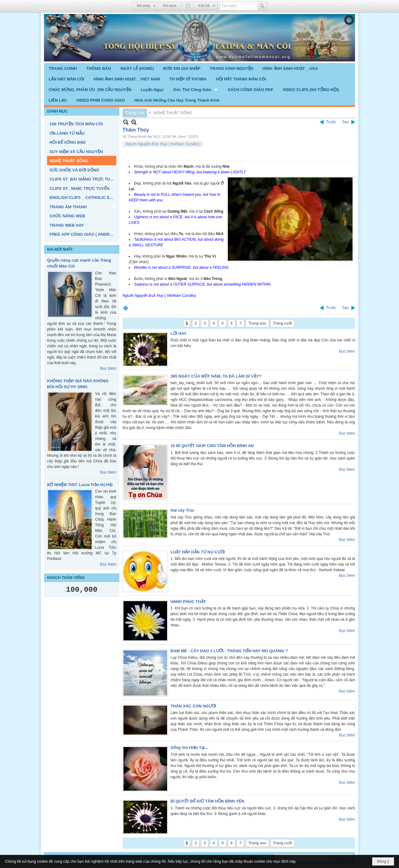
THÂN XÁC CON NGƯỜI (193, 706)
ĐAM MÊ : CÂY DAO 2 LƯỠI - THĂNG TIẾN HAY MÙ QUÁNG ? (229, 651)
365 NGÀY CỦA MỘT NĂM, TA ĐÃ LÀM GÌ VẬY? (216, 376)
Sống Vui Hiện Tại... (189, 747)
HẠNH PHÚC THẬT (188, 602)
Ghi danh (170, 6)
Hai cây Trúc (183, 510)
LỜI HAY (178, 333)
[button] (196, 89)
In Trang (126, 308)
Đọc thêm (108, 369)
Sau (346, 122)
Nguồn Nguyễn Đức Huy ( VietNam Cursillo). (163, 144)
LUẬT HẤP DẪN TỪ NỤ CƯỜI (198, 552)
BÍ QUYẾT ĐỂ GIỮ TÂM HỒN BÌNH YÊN (207, 801)
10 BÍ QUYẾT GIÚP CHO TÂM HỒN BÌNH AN (212, 446)
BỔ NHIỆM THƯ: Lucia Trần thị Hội (80, 485)
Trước (331, 122)
